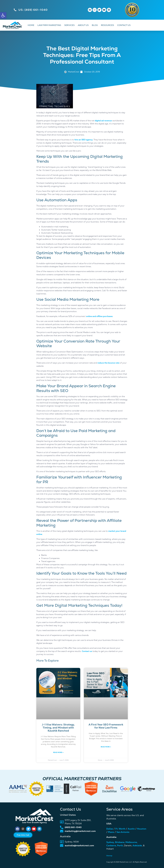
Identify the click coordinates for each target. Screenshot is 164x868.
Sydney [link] (110, 842)
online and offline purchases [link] (99, 316)
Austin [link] (131, 829)
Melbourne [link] (131, 842)
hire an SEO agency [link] (84, 140)
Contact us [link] (87, 651)
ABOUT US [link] (83, 25)
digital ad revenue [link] (103, 121)
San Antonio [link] (123, 832)
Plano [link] (111, 832)
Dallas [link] (110, 829)
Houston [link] (142, 829)
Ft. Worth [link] (120, 829)
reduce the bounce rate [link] (108, 363)
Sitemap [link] (109, 856)
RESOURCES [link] (107, 25)
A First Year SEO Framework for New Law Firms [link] (106, 726)
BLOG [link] (95, 25)
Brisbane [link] (120, 842)
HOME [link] (31, 25)
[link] (3, 15)
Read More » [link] (58, 752)
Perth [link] (120, 845)
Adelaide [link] (137, 845)
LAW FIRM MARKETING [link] (49, 25)
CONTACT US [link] (124, 25)
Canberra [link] (111, 845)
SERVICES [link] (69, 25)
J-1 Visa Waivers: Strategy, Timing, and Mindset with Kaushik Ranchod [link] (58, 728)
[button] (12, 792)
